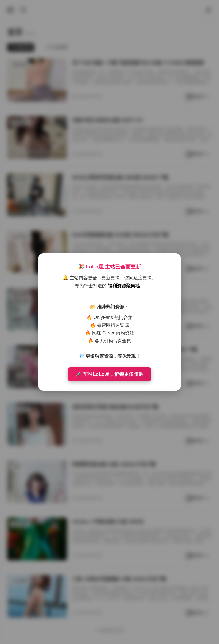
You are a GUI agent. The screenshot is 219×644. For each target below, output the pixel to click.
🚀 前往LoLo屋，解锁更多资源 (109, 374)
